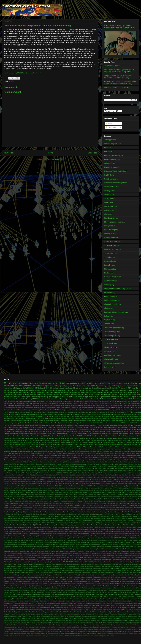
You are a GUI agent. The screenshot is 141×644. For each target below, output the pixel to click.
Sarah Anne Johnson (76, 599)
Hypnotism (109, 542)
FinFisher (116, 436)
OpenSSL (68, 579)
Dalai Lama (129, 514)
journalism (93, 392)
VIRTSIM (84, 618)
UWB (24, 618)
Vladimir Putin (44, 621)
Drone (16, 410)
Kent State (88, 555)
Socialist (71, 603)
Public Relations (97, 442)
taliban (113, 408)
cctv (123, 625)
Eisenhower (14, 525)
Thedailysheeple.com (112, 332)
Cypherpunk (61, 423)
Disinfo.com (109, 214)
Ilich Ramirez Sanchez (15, 545)
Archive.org (82, 492)
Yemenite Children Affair (126, 623)
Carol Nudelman (132, 506)
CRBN (74, 434)
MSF (95, 562)
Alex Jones (131, 421)
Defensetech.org (110, 210)
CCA (59, 503)
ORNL (60, 577)
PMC (34, 442)
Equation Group (100, 525)
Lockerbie (108, 560)
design (95, 627)
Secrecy (112, 410)
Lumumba (21, 440)
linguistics (6, 482)
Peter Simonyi (49, 586)
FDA (82, 436)
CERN (70, 434)
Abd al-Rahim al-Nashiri (115, 484)
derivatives (58, 479)
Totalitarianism (91, 614)
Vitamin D (38, 621)
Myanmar (115, 571)
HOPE (48, 438)
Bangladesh (38, 497)
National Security (113, 440)
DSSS (124, 514)
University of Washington (63, 618)
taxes (68, 431)
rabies (62, 634)
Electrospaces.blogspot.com (115, 222)
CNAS (93, 503)
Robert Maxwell (64, 594)
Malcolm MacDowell (22, 564)
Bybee (42, 503)
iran (71, 386)
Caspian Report (37, 508)
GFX (136, 532)
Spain (10, 605)
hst (42, 421)
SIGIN (91, 597)
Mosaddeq (59, 571)
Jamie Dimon (24, 549)
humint (15, 431)
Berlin (32, 453)
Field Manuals (123, 458)
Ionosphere (48, 462)
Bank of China (65, 497)
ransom (67, 634)
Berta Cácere (78, 499)
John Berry (27, 551)
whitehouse (111, 412)
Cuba (23, 399)
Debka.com (108, 202)
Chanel (92, 508)
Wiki (39, 390)
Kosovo (136, 438)
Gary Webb (26, 438)
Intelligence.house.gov (113, 249)
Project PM (45, 590)
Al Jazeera (35, 488)
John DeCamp (61, 551)
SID (88, 597)
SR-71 (112, 597)
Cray (34, 514)
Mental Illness (41, 440)
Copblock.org (109, 175)
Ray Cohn (22, 592)
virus (127, 482)
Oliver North (19, 442)
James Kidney (125, 547)
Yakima (117, 623)
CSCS (128, 503)
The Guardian (7, 612)
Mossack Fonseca (92, 571)
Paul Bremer (61, 442)
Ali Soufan (19, 490)
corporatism (129, 429)
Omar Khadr (52, 579)
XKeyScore (102, 447)
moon (79, 631)
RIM (105, 590)
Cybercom (77, 514)
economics (64, 388)
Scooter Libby (113, 599)
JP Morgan (63, 410)
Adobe (77, 486)
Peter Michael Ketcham (39, 586)
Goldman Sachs (54, 388)
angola (10, 479)
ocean (133, 631)
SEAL (26, 429)
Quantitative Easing (61, 471)
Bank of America (19, 453)
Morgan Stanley (51, 571)
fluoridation (51, 449)
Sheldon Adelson (108, 601)
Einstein (106, 423)
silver (128, 634)
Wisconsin (52, 623)
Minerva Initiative (94, 568)
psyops (59, 397)
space (139, 397)
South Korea (134, 603)
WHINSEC (69, 477)
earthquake (114, 627)
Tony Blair (71, 418)
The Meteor (32, 612)
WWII (49, 399)
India (20, 408)
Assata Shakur (8, 495)
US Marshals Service (131, 616)
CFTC (76, 503)
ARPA (84, 484)
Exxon (45, 527)
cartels (35, 412)
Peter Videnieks (72, 586)
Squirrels (51, 605)
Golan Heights (121, 536)
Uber (38, 477)
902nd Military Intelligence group (31, 484)
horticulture (121, 629)
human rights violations (106, 479)
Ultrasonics (33, 618)
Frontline (109, 532)
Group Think (69, 538)
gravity (93, 629)
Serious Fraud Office (82, 601)
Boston (37, 423)
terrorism (52, 383)
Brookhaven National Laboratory (118, 501)
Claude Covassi (97, 510)
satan (66, 482)
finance (44, 383)
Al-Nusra (53, 488)
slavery (89, 421)
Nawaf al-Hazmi (8, 575)
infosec (17, 631)
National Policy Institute (99, 573)
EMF (122, 405)
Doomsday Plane (18, 521)
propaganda (113, 383)
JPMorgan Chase (69, 462)
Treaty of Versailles (128, 614)
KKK (94, 464)
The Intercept (104, 475)
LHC (129, 425)
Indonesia (61, 545)
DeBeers (102, 516)
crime (121, 397)
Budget (133, 501)
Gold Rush (128, 536)
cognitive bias (21, 627)
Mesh (113, 566)
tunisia (117, 482)
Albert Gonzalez (104, 451)
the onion (103, 482)
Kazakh (47, 555)
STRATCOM (121, 597)
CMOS (89, 503)
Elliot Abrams (77, 458)
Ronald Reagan (122, 399)
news (44, 431)
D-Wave (91, 514)
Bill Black (101, 499)
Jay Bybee (87, 438)
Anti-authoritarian (8, 492)
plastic (39, 634)
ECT (52, 523)
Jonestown (48, 553)
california (109, 429)
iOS (132, 629)
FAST (59, 527)
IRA (130, 542)
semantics (111, 634)
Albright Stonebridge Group (84, 488)
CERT (72, 503)
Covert (63, 455)
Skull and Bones (103, 444)
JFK (79, 392)
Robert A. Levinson (16, 473)
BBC (140, 412)
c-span (115, 625)
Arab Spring (138, 451)
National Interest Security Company (82, 573)
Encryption (89, 458)
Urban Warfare (74, 618)
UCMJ (85, 616)
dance (44, 412)
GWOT (26, 534)
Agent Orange (122, 486)
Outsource (116, 581)
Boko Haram (40, 501)
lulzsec (70, 399)
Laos (115, 558)
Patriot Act (102, 427)
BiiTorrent (44, 453)
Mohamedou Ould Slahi (10, 468)
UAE (81, 616)
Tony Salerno (74, 614)
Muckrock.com (110, 273)
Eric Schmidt (127, 525)
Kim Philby (111, 464)
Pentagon (124, 390)
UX (35, 477)
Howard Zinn (72, 542)
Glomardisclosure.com (113, 241)
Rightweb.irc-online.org (113, 304)
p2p (136, 631)
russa (98, 634)
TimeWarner (22, 614)
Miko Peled (73, 568)
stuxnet (6, 399)
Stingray (73, 408)
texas (48, 451)
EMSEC (45, 436)
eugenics (62, 412)
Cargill (83, 506)
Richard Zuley (131, 592)
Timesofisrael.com (111, 339)
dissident (99, 627)
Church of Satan (106, 434)
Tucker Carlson (36, 616)
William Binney (106, 395)
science (28, 386)
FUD (88, 436)
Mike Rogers (134, 466)
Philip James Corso (112, 586)
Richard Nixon (8, 444)
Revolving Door (78, 592)
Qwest (96, 590)
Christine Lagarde (30, 455)
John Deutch (69, 551)
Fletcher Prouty (8, 416)
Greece (36, 438)
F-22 (49, 527)
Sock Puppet (77, 603)
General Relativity (105, 534)
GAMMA (126, 532)
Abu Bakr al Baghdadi (128, 484)
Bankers (71, 497)
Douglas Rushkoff (40, 521)
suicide (108, 408)
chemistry (20, 479)
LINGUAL (86, 558)
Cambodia (35, 506)
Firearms (127, 423)
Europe (11, 527)
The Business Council (106, 610)
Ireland (81, 438)
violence (123, 482)
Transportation (114, 614)
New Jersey (69, 575)
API (76, 484)
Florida (96, 399)
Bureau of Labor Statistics (11, 503)
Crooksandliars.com (112, 187)
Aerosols (108, 486)
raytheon (17, 451)
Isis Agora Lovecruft (55, 547)
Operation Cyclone (116, 579)
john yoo (9, 392)
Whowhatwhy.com (111, 359)
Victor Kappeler (16, 621)
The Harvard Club (24, 612)
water (108, 636)
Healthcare (60, 540)
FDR (69, 527)
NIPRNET (6, 573)
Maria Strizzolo (66, 564)
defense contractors (18, 449)
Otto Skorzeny (109, 581)
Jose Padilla (55, 553)
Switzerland (7, 447)
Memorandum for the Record (61, 566)
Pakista (29, 584)
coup (65, 399)
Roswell (29, 597)
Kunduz (57, 558)
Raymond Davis (13, 418)
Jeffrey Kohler (79, 549)
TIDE (108, 608)
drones (138, 383)
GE (133, 532)
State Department (64, 403)
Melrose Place (49, 566)
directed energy (129, 397)
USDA (9, 618)
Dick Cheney (53, 392)
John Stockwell (114, 438)
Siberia (120, 601)
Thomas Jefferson (132, 612)
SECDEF (60, 473)
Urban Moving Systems (54, 447)
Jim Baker (109, 549)
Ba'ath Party (9, 497)
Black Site (13, 501)
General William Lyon (128, 534)
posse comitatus (136, 449)
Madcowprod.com (111, 269)
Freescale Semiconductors (85, 532)
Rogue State (134, 594)
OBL (91, 468)
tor (63, 397)
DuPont (120, 521)
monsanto (63, 395)
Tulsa (42, 616)
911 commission (114, 390)
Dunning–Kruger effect (35, 523)
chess (130, 625)
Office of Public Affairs (104, 577)
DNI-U (111, 514)
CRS (125, 503)
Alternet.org (108, 151)
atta (91, 429)
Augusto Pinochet (22, 423)
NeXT (15, 575)
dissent (63, 479)
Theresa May (107, 612)
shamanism (123, 634)
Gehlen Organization (78, 534)
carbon (119, 625)
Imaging (23, 545)
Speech (42, 605)
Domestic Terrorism (120, 519)
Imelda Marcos (30, 545)
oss (58, 431)
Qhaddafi (79, 590)
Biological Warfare (46, 434)
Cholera (16, 510)
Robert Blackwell (31, 594)
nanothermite (89, 631)
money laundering (50, 397)
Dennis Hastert (8, 436)
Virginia (63, 477)
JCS (45, 416)
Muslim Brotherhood (23, 427)
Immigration (39, 416)
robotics (34, 392)
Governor (21, 538)
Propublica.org (110, 292)
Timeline (28, 614)
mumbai (83, 631)
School (93, 599)
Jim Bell (114, 549)
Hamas (21, 540)
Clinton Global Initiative (108, 510)
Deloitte (128, 455)
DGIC (102, 514)
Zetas (28, 625)
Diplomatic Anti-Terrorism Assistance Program (58, 519)
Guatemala (42, 438)
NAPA (120, 571)
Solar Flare (99, 603)
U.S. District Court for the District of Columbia (67, 616)
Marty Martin (119, 564)
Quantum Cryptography (88, 471)
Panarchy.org (109, 285)
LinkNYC (90, 560)
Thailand (98, 610)
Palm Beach (39, 584)
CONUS (104, 503)
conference (28, 627)
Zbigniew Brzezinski (125, 477)
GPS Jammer (13, 534)
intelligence (65, 386)
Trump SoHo (14, 477)
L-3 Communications (129, 464)
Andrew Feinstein (105, 490)
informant (127, 479)
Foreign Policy (78, 529)
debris (85, 627)
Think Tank (118, 475)
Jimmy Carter (133, 549)
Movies (76, 440)
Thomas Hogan (122, 612)
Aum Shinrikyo (61, 495)
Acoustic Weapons (9, 486)
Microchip (44, 568)
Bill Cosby (114, 499)
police (21, 386)
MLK (47, 466)
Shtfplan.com (109, 308)
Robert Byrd (39, 594)
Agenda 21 (114, 486)
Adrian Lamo (102, 486)
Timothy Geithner (35, 614)
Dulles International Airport (11, 523)
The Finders (87, 475)
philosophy (23, 634)
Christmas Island (46, 510)
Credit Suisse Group (79, 455)
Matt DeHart (11, 566)
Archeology (75, 492)
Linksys (95, 560)
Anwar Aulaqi (46, 492)
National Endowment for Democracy (96, 440)
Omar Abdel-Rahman (42, 579)
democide (90, 627)
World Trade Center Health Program (97, 623)
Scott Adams (134, 599)
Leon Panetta (71, 410)
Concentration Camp (73, 512)
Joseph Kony (66, 464)
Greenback (55, 538)
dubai (109, 627)
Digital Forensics (90, 397)
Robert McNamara (74, 594)
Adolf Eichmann (83, 486)
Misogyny (102, 568)
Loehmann (114, 560)
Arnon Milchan (113, 492)
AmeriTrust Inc (50, 490)
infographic (49, 421)
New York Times (13, 405)
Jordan (50, 464)
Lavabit (6, 466)
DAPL (67, 423)
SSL (48, 444)
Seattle (10, 601)
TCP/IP (100, 608)
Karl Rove (32, 555)
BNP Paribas (132, 495)
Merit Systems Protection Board (102, 566)
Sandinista (67, 599)
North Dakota (85, 468)
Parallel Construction (56, 584)
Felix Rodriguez (108, 458)
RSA (54, 408)
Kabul (11, 555)
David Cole (75, 516)
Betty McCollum (87, 499)
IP (30, 462)
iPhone (115, 479)
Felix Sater (116, 458)
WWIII (58, 621)
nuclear (15, 482)
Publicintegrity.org (111, 296)
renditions (72, 634)
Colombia (54, 423)
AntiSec (16, 492)
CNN (45, 423)
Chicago (70, 414)
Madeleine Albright (114, 562)
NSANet (24, 573)
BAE (47, 401)
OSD (67, 577)
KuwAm (116, 464)
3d (80, 431)
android (6, 479)
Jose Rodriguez (85, 416)
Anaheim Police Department (83, 490)
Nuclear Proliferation (22, 577)
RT (107, 590)
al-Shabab (54, 625)
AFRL (57, 484)
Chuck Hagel (67, 510)
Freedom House (64, 532)
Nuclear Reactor (47, 427)
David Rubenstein (90, 516)
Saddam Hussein (55, 444)
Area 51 (6, 453)
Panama (96, 427)
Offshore (22, 579)
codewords (14, 627)
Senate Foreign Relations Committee (55, 601)
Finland (23, 529)
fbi (57, 383)
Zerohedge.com (110, 367)
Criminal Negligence (51, 514)
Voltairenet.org (110, 351)
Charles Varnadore (110, 508)
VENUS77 (50, 477)
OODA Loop (106, 468)
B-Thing (118, 495)
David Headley (114, 455)
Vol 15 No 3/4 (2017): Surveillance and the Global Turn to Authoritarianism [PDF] (120, 83)
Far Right (101, 527)
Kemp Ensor (53, 555)
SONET (107, 597)
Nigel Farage (114, 575)
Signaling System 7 (9, 603)
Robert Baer (23, 594)
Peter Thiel (64, 586)
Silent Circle (21, 603)
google (86, 390)
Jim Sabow (126, 549)
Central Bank (66, 508)
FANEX (55, 527)
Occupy (58, 427)
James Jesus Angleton (77, 425)
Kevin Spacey (110, 555)
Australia (7, 395)
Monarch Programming (27, 571)
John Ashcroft (20, 551)
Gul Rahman (137, 460)
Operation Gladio (46, 403)
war (90, 388)
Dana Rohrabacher (13, 516)
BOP (137, 495)
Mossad (43, 399)
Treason (120, 614)
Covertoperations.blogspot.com (116, 183)
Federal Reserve (74, 388)
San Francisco (39, 429)
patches (29, 482)
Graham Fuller (129, 460)
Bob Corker (25, 501)
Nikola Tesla (135, 575)
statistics (36, 451)
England (76, 525)
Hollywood (65, 401)
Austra (71, 495)
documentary (8, 388)
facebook (35, 421)
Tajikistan (133, 608)
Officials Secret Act (13, 579)
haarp (97, 403)
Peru (31, 586)
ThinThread (115, 612)
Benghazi (41, 499)
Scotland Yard (126, 599)
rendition (100, 392)
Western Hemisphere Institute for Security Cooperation (119, 621)
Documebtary (97, 519)
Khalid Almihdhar (126, 555)
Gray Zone (49, 538)
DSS (94, 455)
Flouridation (67, 529)
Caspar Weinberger (27, 508)
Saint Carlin (20, 599)
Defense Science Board (14, 519)
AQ (17, 386)
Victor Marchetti (25, 621)
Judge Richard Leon (111, 553)
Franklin (134, 529)
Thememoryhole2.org (112, 336)
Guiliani (43, 410)
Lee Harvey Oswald (44, 560)
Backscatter (16, 497)
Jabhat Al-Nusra (84, 547)
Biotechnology (134, 499)
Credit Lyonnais (40, 514)
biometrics (54, 399)
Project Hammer (14, 590)
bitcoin (131, 447)
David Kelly (82, 516)
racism (83, 412)
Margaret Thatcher (66, 466)
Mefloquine (34, 566)
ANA (67, 451)
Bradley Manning (62, 434)
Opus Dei (47, 581)
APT (70, 451)
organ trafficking (22, 482)
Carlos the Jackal (98, 506)
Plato (39, 588)
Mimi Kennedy (85, 568)
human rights (95, 479)
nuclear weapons (93, 449)
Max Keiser (18, 566)
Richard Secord (122, 592)
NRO (20, 573)
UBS (76, 429)
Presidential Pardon (81, 588)
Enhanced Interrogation (26, 410)
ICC (22, 462)
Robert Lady (33, 473)
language (33, 631)
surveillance (83, 383)
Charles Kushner (99, 508)
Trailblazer (107, 614)
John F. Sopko (77, 551)
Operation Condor (105, 579)
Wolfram (58, 623)
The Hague (15, 612)
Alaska (74, 488)
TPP (111, 608)
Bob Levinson (32, 501)
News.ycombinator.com (113, 277)
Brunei (129, 501)
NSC (44, 468)
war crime (85, 395)
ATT (128, 412)
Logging (120, 560)
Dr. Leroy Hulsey (97, 521)
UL (26, 477)
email (40, 449)
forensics (78, 479)
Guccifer (75, 538)
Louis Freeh (39, 466)
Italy (23, 408)
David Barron (68, 516)
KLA (8, 555)
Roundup (34, 597)
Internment (37, 547)
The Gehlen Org (95, 475)
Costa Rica (21, 514)
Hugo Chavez (74, 438)
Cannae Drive (60, 506)
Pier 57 (6, 588)
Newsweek (93, 575)
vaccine (76, 431)
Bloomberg (31, 423)
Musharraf (34, 468)
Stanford (63, 605)
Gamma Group (40, 460)
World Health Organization (80, 623)
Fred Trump (26, 532)
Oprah (132, 468)
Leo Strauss (24, 466)
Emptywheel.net (110, 226)
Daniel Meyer (39, 516)
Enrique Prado (83, 525)
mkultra (16, 392)
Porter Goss (117, 427)
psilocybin (54, 634)
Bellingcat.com (110, 163)
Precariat (72, 588)
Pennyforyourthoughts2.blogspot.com (118, 289)
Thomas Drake (83, 403)
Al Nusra (41, 488)
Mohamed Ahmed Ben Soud (126, 568)
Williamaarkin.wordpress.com (115, 363)
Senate (58, 408)
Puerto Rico (64, 590)
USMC (17, 412)
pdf (29, 392)
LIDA (78, 558)
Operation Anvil (84, 579)
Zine (37, 625)
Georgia (36, 536)
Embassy (83, 458)
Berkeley (57, 499)
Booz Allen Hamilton (60, 414)
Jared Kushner (54, 549)
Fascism (59, 401)
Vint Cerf (32, 621)
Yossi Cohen (7, 625)
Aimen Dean (12, 488)
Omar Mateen (28, 442)
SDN (67, 597)
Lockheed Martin (135, 395)
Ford (72, 529)
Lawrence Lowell (24, 560)
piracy (107, 401)
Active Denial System (20, 486)
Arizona (99, 492)
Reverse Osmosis (68, 592)
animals (14, 479)
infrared (132, 479)
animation (23, 412)
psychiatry (62, 431)
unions (92, 636)
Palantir (33, 584)
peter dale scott (100, 408)
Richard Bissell (87, 592)
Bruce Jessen (96, 453)
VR (60, 477)
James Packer (8, 549)
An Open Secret (70, 490)
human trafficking (113, 386)
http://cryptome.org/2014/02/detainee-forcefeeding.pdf (22, 73)
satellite (94, 412)
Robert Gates (47, 594)
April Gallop (131, 451)
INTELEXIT (26, 462)
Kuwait (121, 464)
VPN (91, 618)
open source (104, 449)
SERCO (98, 410)
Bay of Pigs (27, 453)
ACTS (53, 484)
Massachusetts (127, 564)
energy (45, 449)
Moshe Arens (71, 571)
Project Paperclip (50, 471)
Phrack (129, 586)
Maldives (31, 564)
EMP (58, 523)
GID (131, 423)
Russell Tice (34, 444)
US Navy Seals (41, 447)
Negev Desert (20, 575)
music (91, 390)
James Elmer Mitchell (63, 425)
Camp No (53, 506)
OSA (64, 577)
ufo (102, 421)
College (20, 512)
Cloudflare (47, 455)
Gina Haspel (64, 536)
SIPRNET (66, 473)
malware (76, 399)
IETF (116, 542)
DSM (120, 514)
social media (88, 405)
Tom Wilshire (60, 614)
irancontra (115, 395)
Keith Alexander (128, 438)
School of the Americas (102, 599)
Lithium (99, 560)
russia (130, 390)
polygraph (54, 482)
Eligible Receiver (28, 525)
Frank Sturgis (32, 460)
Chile (89, 434)
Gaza (31, 438)
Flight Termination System (56, 529)
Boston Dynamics (60, 501)
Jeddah (66, 549)
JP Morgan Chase (52, 416)
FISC (98, 458)
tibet (66, 636)
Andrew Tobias (114, 490)
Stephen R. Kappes (110, 605)
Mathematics (135, 564)
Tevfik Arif (55, 475)
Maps (40, 564)
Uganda (42, 477)
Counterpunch (29, 514)
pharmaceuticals (120, 449)
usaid (52, 451)
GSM (22, 534)
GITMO (12, 82)
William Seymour (36, 623)
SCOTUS (41, 418)
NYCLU (33, 573)
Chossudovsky (96, 434)
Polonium (42, 471)
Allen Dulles (134, 412)
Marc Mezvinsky (47, 564)
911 (6, 383)
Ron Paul (10, 597)
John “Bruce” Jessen (73, 416)
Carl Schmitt (89, 506)
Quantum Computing (88, 590)
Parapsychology (11, 471)
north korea (50, 431)
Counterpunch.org (111, 179)
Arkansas (11, 453)
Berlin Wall (38, 453)
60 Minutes (118, 412)
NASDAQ (124, 571)
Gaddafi (31, 534)
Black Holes (63, 453)
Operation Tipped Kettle (10, 581)
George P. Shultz (20, 536)
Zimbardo (32, 625)
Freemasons (132, 436)
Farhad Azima (108, 527)
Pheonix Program (21, 471)
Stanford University (71, 605)
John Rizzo (62, 416)
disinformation (56, 405)
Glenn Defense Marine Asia (75, 536)
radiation (81, 421)
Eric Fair (120, 525)
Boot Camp (52, 501)
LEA (16, 440)
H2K (112, 538)
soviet (19, 636)
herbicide (89, 479)
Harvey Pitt (32, 540)
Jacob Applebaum (40, 425)
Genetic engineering (83, 460)
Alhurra (6, 490)
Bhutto (31, 434)
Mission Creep (109, 568)
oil (94, 408)
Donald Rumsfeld (23, 395)
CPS (108, 503)
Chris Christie (23, 510)
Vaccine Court (97, 618)
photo (28, 634)
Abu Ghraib (124, 421)
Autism (76, 495)
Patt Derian (104, 584)
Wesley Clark (100, 621)
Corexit (130, 512)
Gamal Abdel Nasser (39, 534)
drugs (134, 388)
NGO (38, 468)
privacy (104, 383)
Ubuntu (28, 618)
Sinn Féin (35, 603)
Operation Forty (126, 579)
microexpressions (64, 631)
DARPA (51, 390)
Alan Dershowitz (95, 451)
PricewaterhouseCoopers (94, 588)
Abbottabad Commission (101, 484)
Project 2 (134, 588)
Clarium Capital (88, 510)
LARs (72, 558)
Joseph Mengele (74, 464)
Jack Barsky (93, 547)
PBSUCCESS (127, 581)
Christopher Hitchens (57, 510)
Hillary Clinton (79, 390)
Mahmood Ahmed (124, 562)
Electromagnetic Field (67, 458)
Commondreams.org (112, 167)
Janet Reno (46, 549)
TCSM (104, 608)
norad (76, 421)
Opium (6, 418)
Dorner (25, 521)
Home (51, 153)
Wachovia (63, 621)
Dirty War (74, 519)
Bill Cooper (50, 453)
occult (129, 631)
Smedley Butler (128, 473)
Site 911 (40, 603)
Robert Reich (92, 594)
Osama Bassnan (68, 581)
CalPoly (25, 506)
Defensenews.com (111, 206)
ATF (110, 421)
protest (79, 395)
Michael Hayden (115, 416)
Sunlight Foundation (45, 608)
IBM (16, 408)
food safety (67, 629)
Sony (112, 603)
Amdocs (44, 490)
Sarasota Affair (87, 599)
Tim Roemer (12, 614)
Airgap (30, 488)
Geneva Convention (9, 536)
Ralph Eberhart (8, 592)
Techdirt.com (109, 324)
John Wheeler (35, 464)
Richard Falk (95, 592)
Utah (63, 447)
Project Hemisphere (24, 590)
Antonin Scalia (30, 492)
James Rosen (16, 549)
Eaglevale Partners (79, 523)
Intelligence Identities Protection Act (111, 545)
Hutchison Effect (102, 542)
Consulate (97, 512)
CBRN (93, 386)
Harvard (67, 438)
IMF (55, 410)
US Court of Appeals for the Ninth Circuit (114, 616)
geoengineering (64, 392)
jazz (136, 479)
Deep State (52, 401)
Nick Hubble (100, 575)
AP (73, 484)
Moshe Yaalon (79, 571)
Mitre (14, 427)
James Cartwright (116, 547)
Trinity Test (24, 616)
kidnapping (21, 431)
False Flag (37, 410)
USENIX (14, 618)
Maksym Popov (12, 564)
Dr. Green (89, 521)
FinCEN (133, 527)
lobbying (31, 431)
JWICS (78, 547)
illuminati (64, 449)
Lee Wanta (52, 560)
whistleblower (18, 388)
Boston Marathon (43, 392)
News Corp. (86, 575)
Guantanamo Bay (9, 408)
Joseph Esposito (72, 553)
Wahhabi (80, 447)
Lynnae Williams (58, 562)
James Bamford (107, 547)
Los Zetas (13, 562)
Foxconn (122, 529)
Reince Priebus (117, 471)
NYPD (10, 397)
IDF (31, 416)
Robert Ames (15, 594)
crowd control (61, 627)
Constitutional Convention (87, 512)
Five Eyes (138, 458)
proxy (59, 482)
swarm (44, 636)
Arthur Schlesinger (123, 492)
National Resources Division (125, 573)
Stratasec (64, 418)
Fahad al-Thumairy (88, 527)
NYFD (38, 573)
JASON (32, 425)
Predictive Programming (129, 427)
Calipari (30, 506)
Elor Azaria (43, 525)
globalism (83, 479)
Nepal (26, 575)
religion (82, 405)
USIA (29, 477)
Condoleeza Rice (78, 414)
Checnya (127, 508)
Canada (18, 399)
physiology (34, 634)
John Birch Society (36, 551)
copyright (84, 401)
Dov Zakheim (84, 423)
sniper (136, 634)
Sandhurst (61, 599)
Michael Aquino (50, 440)
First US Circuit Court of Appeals (34, 529)
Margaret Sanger (56, 564)
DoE (92, 519)
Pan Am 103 (46, 584)
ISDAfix (137, 542)
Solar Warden (106, 603)
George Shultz (29, 536)
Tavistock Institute (43, 610)
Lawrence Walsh (33, 560)
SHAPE (85, 597)
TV (120, 608)
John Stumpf (27, 464)
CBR (55, 503)
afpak (47, 386)
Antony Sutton (38, 492)
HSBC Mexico (125, 538)
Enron (89, 525)
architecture (117, 447)
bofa (111, 625)
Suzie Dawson (64, 608)
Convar (119, 512)
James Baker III (51, 425)
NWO (47, 468)
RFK (81, 410)
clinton (139, 390)
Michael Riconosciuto (124, 466)
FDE (66, 527)
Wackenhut (73, 447)
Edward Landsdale (49, 458)
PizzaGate (109, 427)
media (103, 401)
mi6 (66, 412)
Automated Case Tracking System (87, 495)
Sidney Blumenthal (55, 418)
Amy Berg (124, 451)
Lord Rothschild (126, 560)
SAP (61, 597)
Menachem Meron (74, 566)
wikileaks (63, 390)
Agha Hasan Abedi (131, 486)
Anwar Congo (54, 492)
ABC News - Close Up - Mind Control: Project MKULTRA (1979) (120, 27)
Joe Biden (114, 425)
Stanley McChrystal (82, 605)
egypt (93, 403)
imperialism (7, 631)
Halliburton (16, 540)
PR (25, 584)
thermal (109, 482)
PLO (23, 584)
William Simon (45, 623)
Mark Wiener (88, 564)
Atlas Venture (16, 495)
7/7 (44, 401)
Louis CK (19, 562)
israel (132, 383)
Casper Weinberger (116, 453)
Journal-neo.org (110, 257)
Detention (81, 397)
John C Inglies (53, 551)
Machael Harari (104, 562)
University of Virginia (50, 618)
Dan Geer (136, 514)
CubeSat (71, 514)
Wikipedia (86, 447)
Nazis (134, 390)
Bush (13, 399)
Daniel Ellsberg (23, 516)
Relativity (36, 592)
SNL (95, 597)
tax (54, 636)
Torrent (85, 614)
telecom (98, 482)
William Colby (94, 447)
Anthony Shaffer (105, 431)
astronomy (72, 625)
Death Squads (117, 516)
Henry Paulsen (93, 540)
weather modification (35, 401)
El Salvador (57, 458)
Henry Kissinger (94, 395)
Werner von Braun (91, 621)
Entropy (93, 525)
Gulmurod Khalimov (96, 538)
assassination (72, 383)
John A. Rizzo (105, 438)
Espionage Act (61, 436)
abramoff (133, 477)
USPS (32, 477)
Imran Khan (43, 545)
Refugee (27, 592)
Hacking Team (59, 438)
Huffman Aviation (80, 542)
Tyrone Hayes (21, 477)
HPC (120, 538)
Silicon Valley (28, 603)
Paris (82, 584)
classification (7, 627)
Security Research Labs (27, 601)
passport (11, 634)
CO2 (100, 503)
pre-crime (48, 634)
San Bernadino (53, 599)
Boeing (54, 434)
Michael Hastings (35, 403)
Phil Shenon (79, 586)
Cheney (13, 455)
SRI (70, 473)
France (26, 460)
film (40, 421)
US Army (79, 408)
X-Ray (117, 477)
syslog (47, 636)
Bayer (124, 497)
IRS (58, 410)
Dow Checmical (59, 521)
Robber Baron (7, 594)
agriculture (86, 408)
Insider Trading (40, 462)
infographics (120, 479)
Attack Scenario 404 (51, 495)
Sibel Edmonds (65, 408)
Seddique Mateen (39, 601)
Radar (110, 590)
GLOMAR (6, 534)
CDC (62, 503)
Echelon (87, 523)
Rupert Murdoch (55, 597)
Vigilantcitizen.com (111, 347)
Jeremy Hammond (89, 549)
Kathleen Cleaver (40, 555)
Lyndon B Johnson (39, 562)
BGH (123, 495)
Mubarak (100, 571)
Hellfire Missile (84, 540)
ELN (54, 523)
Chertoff (18, 455)
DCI (86, 455)
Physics (107, 392)
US (101, 616)
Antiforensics (22, 492)
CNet (97, 503)
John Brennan (108, 399)
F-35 (79, 436)
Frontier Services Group (100, 532)
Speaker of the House (18, 605)
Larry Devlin (121, 558)
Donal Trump (17, 436)
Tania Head (12, 610)
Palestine (55, 403)
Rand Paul (16, 592)
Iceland (33, 462)
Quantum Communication (74, 471)
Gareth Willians (61, 534)
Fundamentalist (117, 532)
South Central (126, 603)
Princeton (121, 588)
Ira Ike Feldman (45, 547)
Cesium (88, 508)
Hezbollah (112, 540)
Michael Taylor (28, 568)
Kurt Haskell (63, 558)
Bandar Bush (73, 397)
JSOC (76, 462)
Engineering (70, 525)
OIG (93, 468)
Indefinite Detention (52, 545)
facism (42, 629)
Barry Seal (126, 408)
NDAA (5, 405)
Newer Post (9, 153)
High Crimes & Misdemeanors (123, 540)
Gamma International (51, 534)
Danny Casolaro (9, 410)
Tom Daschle (52, 614)
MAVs (64, 562)
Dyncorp (40, 436)
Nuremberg (31, 577)
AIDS (61, 484)
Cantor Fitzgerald (69, 506)
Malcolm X (57, 466)
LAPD (13, 440)
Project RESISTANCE (54, 590)
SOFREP (102, 597)
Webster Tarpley (93, 418)
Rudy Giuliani (47, 473)
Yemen (71, 401)
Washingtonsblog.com (112, 355)
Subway (22, 608)
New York (49, 408)
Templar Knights (57, 610)
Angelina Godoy (131, 490)
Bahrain (22, 497)
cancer (115, 429)
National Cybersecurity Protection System (60, 573)
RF (95, 471)
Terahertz (72, 610)
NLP (80, 440)
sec (85, 421)
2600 (13, 484)
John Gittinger (85, 551)
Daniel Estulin (31, 516)
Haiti (11, 540)
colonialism (36, 479)
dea (5, 392)
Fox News (17, 416)
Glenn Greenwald (104, 460)
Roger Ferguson (126, 594)
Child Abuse (39, 388)
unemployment (86, 636)
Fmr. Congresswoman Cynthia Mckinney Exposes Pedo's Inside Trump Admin (119, 71)
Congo (59, 455)
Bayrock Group (133, 431)
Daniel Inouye (100, 455)
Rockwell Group (117, 594)
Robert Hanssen (55, 594)
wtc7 (106, 390)
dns (31, 421)
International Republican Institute (24, 547)
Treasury (78, 418)
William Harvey (27, 623)
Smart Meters (112, 444)
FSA (81, 527)
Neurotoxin (62, 575)
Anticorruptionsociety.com (114, 155)
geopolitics (24, 401)
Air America (19, 488)
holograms (109, 629)
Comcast (47, 512)
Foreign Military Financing (16, 460)
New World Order (77, 575)
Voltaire (51, 621)
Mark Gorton (73, 564)
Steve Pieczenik (120, 605)
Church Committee (111, 405)
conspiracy (7, 421)
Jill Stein (104, 549)
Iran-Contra (33, 390)
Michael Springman (18, 568)
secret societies (73, 482)
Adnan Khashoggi (69, 486)
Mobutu (116, 568)
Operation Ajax (75, 579)
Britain (42, 423)
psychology (85, 388)
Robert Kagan (26, 473)
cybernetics (51, 479)
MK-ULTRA (36, 399)
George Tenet (25, 416)
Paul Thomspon (126, 584)
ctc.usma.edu (109, 199)
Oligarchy (27, 579)
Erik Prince (134, 525)
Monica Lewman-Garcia (40, 571)
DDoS (98, 514)
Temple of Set (66, 610)
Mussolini (105, 571)
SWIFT (133, 597)
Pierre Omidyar (12, 588)
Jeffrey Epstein (21, 403)
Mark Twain (80, 564)
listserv (38, 631)
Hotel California (51, 542)
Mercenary (90, 566)
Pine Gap (20, 588)
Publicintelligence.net (112, 300)
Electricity (20, 525)
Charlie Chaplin (119, 508)
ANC (71, 484)
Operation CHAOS (94, 579)
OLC (54, 427)
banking (57, 390)
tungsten (76, 636)
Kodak (46, 558)
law (11, 383)
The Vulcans (111, 475)
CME (85, 503)
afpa (50, 625)
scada (26, 451)
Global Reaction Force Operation (100, 536)
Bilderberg (31, 414)
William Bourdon (17, 623)
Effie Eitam (7, 525)
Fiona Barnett (132, 458)
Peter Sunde (57, 586)
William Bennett (8, 623)
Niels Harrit (106, 575)
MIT (31, 440)
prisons (77, 405)
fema (62, 405)
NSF (83, 440)
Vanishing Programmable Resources (111, 618)
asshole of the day (123, 418)
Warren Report (97, 477)
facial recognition (70, 479)
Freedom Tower (73, 532)
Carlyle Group (100, 405)
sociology (88, 482)
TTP (118, 608)
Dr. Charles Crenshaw (70, 521)
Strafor (35, 475)
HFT (115, 538)
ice (45, 421)
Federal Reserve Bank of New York (101, 436)
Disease (88, 519)
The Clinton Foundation (76, 475)
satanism (88, 412)
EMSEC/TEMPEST (95, 423)
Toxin (97, 614)
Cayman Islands (126, 453)
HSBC (52, 438)
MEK (68, 562)
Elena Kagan (129, 414)
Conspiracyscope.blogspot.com (116, 171)
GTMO (133, 401)
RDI (99, 590)
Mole (11, 571)
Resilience (60, 592)
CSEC (132, 503)
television (58, 636)
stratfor (98, 421)
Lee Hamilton (99, 416)
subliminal (42, 451)
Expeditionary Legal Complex (28, 527)
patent (34, 482)
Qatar (75, 590)
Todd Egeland (44, 614)
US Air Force (85, 392)
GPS (134, 423)
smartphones (81, 482)
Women (63, 623)
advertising (77, 401)
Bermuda (63, 499)
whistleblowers (84, 399)
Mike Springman (64, 568)
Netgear (30, 575)
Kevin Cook (95, 555)
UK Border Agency (92, 616)
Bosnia (90, 453)
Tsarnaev (33, 447)
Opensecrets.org (110, 281)
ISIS (34, 416)
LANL (68, 558)
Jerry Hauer (98, 549)
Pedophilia (17, 397)
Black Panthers (40, 414)
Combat (42, 512)
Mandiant (36, 564)
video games (102, 636)
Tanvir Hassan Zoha (21, 610)
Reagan (85, 410)
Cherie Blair (133, 508)
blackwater (30, 412)
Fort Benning (109, 529)
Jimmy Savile (107, 425)
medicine (56, 395)
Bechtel (6, 499)
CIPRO (82, 503)
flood (62, 629)
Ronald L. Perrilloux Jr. (20, 597)
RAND (11, 429)
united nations (124, 395)
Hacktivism (7, 540)
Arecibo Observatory (91, 492)
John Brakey (45, 551)
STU (126, 597)
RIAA (102, 590)
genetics (98, 401)
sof (111, 401)
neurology (71, 421)
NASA (6, 397)
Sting (135, 605)
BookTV (46, 501)
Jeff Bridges (72, 549)
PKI (20, 584)
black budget (100, 429)
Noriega (12, 442)
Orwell (61, 581)
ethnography (33, 629)
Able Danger (116, 421)
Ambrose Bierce (37, 490)
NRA (17, 573)
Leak (19, 466)
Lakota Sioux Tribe (108, 558)
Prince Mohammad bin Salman (110, 588)
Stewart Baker (129, 605)
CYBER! (6, 506)
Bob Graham (49, 414)
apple (28, 397)
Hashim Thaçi (49, 540)
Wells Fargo (103, 418)
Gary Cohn (69, 534)
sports (94, 421)
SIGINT (62, 383)
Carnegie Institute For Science (119, 506)
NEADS (136, 571)
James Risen (89, 425)
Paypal (133, 584)
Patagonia (97, 584)
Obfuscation (77, 577)
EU (102, 423)
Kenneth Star (81, 555)
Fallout (96, 527)
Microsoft (50, 568)
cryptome (17, 401)
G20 (122, 532)
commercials (121, 429)
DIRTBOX (106, 514)
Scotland (119, 599)
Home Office (43, 542)
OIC (47, 577)
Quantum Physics (108, 442)
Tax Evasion (74, 403)
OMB (96, 468)
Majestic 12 (133, 562)
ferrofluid (47, 629)
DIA (89, 414)
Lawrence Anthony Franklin (11, 560)
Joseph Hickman (57, 464)
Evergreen (17, 527)
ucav (72, 431)
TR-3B (114, 608)
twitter (80, 636)
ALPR (64, 484)
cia (15, 383)
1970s (55, 451)
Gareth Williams (17, 438)
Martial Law (85, 466)
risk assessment (92, 634)
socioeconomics (102, 412)
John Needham (122, 551)
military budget (83, 449)
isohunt (24, 631)
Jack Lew (99, 547)
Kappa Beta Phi (24, 555)
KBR (5, 555)
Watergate (104, 477)
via (120, 482)
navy (95, 631)
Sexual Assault (74, 444)
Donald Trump (24, 390)
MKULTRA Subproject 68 (80, 562)
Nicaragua (134, 440)
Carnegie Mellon (82, 434)
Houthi (66, 542)
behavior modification (112, 397)
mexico (106, 403)
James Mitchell (91, 462)
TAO (93, 608)
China (116, 388)
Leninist (66, 560)
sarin (102, 634)
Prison (29, 405)
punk (59, 634)
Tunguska (47, 616)
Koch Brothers (40, 558)
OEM (40, 577)
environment (91, 401)
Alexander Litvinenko (110, 488)
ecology (120, 627)
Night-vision (121, 575)
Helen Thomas (75, 540)
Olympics (33, 579)
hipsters (98, 629)
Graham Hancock (40, 538)
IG (119, 542)
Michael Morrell (113, 466)
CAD (49, 503)
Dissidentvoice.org (111, 218)
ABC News (60, 451)
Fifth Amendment (126, 527)
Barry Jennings (105, 497)
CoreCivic (125, 512)
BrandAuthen (95, 501)
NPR (14, 573)
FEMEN (73, 527)
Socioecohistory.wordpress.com (116, 312)
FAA (52, 527)
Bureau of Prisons (24, 503)
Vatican (67, 447)
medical (101, 403)
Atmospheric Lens (25, 495)
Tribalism (6, 616)
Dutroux (44, 523)
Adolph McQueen (93, 486)
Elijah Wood (36, 525)
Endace (49, 525)
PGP (5, 471)
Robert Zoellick (108, 594)
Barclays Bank (96, 497)
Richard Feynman (104, 592)
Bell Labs (16, 499)
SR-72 (115, 597)
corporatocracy (43, 479)
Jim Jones (120, 549)
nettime (109, 631)
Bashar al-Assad (9, 414)
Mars (80, 466)
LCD (75, 558)
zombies (112, 636)
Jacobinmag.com (111, 253)
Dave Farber (61, 516)
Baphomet (77, 497)
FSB (85, 436)
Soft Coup (93, 603)
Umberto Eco (40, 618)
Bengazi (36, 499)
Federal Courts (117, 527)
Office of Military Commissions (89, 577)
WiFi (85, 429)
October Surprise (114, 468)
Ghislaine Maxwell (94, 460)
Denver (26, 519)
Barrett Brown (124, 431)
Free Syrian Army (54, 532)
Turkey (34, 405)
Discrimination (81, 519)
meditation (56, 631)
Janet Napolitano (38, 549)
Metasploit (126, 566)
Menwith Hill (83, 566)
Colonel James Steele (29, 512)
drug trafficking (55, 386)
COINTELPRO (126, 403)
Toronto (80, 614)
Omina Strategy (60, 579)
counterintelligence (52, 627)
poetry (128, 449)
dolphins (105, 627)
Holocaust (28, 542)
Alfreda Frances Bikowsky (123, 488)
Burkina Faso (33, 503)
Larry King (127, 558)
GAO (131, 532)
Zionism (41, 625)
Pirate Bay (26, 588)
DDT (95, 514)
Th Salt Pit (92, 610)
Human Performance (91, 542)
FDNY (94, 458)
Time (17, 614)
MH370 (27, 440)
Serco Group (65, 444)
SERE (46, 418)
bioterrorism (125, 447)
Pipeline (28, 471)
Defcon (123, 455)
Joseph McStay (92, 553)
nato (69, 395)
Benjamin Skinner (49, 499)
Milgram (78, 568)
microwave (64, 421)
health (91, 408)
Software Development (124, 444)
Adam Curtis (47, 486)
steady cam (28, 636)
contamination (36, 627)
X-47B (113, 623)
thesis (63, 636)
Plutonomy (44, 588)
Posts (109, 124)
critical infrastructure (23, 421)
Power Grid (66, 588)
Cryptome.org (109, 195)
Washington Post (81, 621)
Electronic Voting (119, 414)
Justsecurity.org (110, 261)
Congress (14, 395)
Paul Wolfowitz (71, 442)
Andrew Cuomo (95, 490)
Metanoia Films (119, 566)
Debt (120, 455)
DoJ (98, 397)
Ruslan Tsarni (26, 444)
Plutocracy (79, 442)
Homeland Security (9, 462)
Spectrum (37, 605)
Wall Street (137, 399)
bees (94, 429)
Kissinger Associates (30, 558)
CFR (120, 403)
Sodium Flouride (86, 603)
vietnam (114, 401)
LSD (115, 399)
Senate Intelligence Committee (124, 410)
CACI (102, 453)
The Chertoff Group (64, 475)
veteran (97, 636)
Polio (61, 588)
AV (93, 484)
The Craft (126, 610)
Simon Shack (119, 473)
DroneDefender (106, 521)
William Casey (111, 477)
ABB (50, 484)
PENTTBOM (135, 581)
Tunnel (52, 616)
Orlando (136, 468)
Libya (128, 386)
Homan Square (35, 542)
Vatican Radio (126, 618)
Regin (32, 592)
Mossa (85, 571)
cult (73, 627)
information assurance (27, 383)
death (81, 627)
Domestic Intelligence (108, 519)
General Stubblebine (116, 534)
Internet (27, 425)
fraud (12, 386)
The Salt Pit (64, 612)
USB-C (5, 618)
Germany (29, 399)
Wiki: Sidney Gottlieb (112, 66)
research (78, 634)
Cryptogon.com (110, 191)
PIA (14, 584)
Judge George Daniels (85, 464)
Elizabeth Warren (114, 423)
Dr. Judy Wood (12, 458)
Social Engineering (58, 429)
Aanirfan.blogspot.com (113, 144)
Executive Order (71, 436)
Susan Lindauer (55, 608)
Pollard (37, 471)
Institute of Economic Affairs (77, 545)
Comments (111, 127)
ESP (73, 523)
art (80, 386)
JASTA (73, 547)
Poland (33, 471)
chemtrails (113, 392)
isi (136, 397)
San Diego (88, 473)
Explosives (40, 527)
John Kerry (127, 462)
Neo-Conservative (125, 440)
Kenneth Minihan (72, 555)
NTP (28, 573)
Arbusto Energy (67, 492)
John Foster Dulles (118, 462)
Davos (97, 516)
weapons (106, 421)
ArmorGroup (105, 492)
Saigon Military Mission (10, 599)
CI (78, 503)
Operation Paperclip (82, 427)
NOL (11, 573)
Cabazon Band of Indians (16, 506)
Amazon (29, 490)
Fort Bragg (116, 529)
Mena (77, 410)
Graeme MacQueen (30, 538)
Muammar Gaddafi (40, 408)
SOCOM (31, 429)
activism (46, 625)
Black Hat (56, 453)
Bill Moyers (126, 499)
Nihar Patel (128, 575)
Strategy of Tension (43, 475)
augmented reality (81, 625)
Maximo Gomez (26, 566)
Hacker (139, 538)
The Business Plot (118, 610)
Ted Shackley (25, 447)
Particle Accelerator (89, 584)
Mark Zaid (94, 564)
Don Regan (129, 519)
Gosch (16, 538)
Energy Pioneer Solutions (59, 525)
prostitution (7, 451)
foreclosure (74, 629)
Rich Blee (126, 442)
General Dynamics (95, 534)
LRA (136, 464)
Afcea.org (108, 148)
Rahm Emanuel (117, 590)
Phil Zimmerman (88, 586)
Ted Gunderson (69, 429)
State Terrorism (20, 475)
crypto (135, 429)
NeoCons (133, 416)
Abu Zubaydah (122, 401)
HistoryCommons (13, 542)
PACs (121, 581)
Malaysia (106, 416)
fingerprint (53, 629)
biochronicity (106, 625)
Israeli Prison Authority (58, 462)
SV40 (129, 597)
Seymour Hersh (111, 473)
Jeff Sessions (109, 462)
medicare (50, 631)
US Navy (12, 412)
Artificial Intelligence (10, 423)
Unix (46, 477)
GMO (101, 399)
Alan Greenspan (61, 488)
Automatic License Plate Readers (106, 495)
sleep (132, 634)
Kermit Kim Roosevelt (101, 464)
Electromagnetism (108, 414)
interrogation (39, 397)
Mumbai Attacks (26, 468)
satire (22, 451)
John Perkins (7, 553)
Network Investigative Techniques (42, 575)
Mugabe (19, 468)
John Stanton (15, 553)
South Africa (12, 475)
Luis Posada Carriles (28, 562)
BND (112, 431)
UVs (21, 618)
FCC (63, 527)
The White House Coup (96, 612)
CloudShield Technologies (126, 510)
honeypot (115, 629)
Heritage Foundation (103, 540)
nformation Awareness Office (119, 631)
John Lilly (115, 551)
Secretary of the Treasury (99, 473)
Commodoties (54, 512)
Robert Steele (100, 594)
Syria (98, 386)
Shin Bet (116, 601)
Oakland (71, 577)
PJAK (17, 584)
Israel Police (68, 547)
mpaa (11, 482)
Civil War (81, 510)
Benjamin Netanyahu (21, 414)
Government (121, 460)
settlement (117, 634)
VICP (80, 618)
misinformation (73, 631)
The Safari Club (55, 612)
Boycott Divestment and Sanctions (75, 501)
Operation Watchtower (24, 581)
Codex (136, 510)
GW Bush (70, 390)
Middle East (70, 440)
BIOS (127, 495)
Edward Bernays (39, 458)
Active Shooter (31, 486)
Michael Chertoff (104, 466)
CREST (112, 503)
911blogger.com (110, 140)
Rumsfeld (54, 473)
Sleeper (66, 603)
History (5, 542)
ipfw (21, 631)
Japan (102, 397)
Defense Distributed (127, 516)
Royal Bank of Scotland (43, 597)
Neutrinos (70, 468)
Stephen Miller (29, 475)
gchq (32, 397)
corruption (101, 390)
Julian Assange (123, 425)
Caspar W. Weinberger (15, 508)
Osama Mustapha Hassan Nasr (82, 581)
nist (79, 412)
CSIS (136, 503)
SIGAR (41, 444)
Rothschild (40, 473)
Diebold (6, 458)
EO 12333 (62, 523)
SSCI (107, 410)
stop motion (34, 636)
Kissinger (21, 558)
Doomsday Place (8, 521)
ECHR (48, 523)
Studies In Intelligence (13, 608)
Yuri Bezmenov (16, 625)
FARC (122, 423)
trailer (113, 482)
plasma (49, 482)
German (58, 536)
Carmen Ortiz (106, 506)
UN (99, 616)
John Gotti (92, 551)
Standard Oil (57, 605)
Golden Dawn (114, 460)
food (5, 431)
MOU (89, 562)
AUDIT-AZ (89, 484)
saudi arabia (124, 383)
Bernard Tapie (70, 499)
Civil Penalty (74, 510)
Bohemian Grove (71, 453)
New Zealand (37, 427)
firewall (58, 629)
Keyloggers (118, 555)
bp (105, 429)
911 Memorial (44, 484)
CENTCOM (67, 503)
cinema (10, 401)
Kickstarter (15, 558)
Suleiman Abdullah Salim (32, 608)
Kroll (53, 558)
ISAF (133, 542)
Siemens (125, 601)
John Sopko (20, 464)
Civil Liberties (40, 455)
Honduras (17, 462)
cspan (40, 412)
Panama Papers (52, 442)
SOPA (103, 410)
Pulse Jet (70, 590)
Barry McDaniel (114, 497)
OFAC (44, 577)
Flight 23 (46, 529)
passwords (17, 634)
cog (89, 403)
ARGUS (79, 484)
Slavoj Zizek (60, 603)
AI (64, 451)
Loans (103, 560)
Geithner (87, 534)
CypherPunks (84, 514)
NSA (39, 383)
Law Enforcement (13, 466)
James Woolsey (100, 462)
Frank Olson (128, 529)
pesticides (111, 449)
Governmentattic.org (112, 245)
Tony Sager (67, 614)
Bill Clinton (124, 392)
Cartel (108, 453)
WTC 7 (131, 399)
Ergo (106, 525)
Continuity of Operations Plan (109, 512)
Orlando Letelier (54, 581)
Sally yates (35, 599)
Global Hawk (87, 536)
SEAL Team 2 (73, 597)
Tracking (101, 614)
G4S (10, 438)
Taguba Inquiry (126, 608)
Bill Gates (120, 499)
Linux (30, 466)
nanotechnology (73, 412)
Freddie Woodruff (34, 532)
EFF (31, 395)
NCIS (129, 571)
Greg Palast (62, 538)
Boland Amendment (82, 453)
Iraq (121, 386)
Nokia (8, 577)
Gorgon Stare (10, 538)
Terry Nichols (79, 610)
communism (137, 447)
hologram (103, 629)
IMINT (127, 542)
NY (30, 573)
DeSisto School (109, 516)
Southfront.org (110, 320)
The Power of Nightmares (43, 612)
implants (13, 631)
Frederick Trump (44, 532)
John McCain (134, 462)
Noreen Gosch (77, 468)
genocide (58, 449)
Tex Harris (86, 610)
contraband (43, 627)
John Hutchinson (100, 551)
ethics (28, 629)
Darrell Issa (54, 516)
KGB (28, 403)
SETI (81, 597)
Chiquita (23, 455)
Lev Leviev (84, 560)
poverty (43, 634)
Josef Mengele (63, 553)
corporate (14, 421)
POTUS (39, 442)
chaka (126, 625)
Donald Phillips (137, 519)
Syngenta (71, 608)
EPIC (70, 523)
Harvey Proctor (40, 540)
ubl (124, 386)
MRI (92, 562)
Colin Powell (53, 455)
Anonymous (123, 388)
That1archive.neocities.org (114, 328)
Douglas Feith (31, 521)
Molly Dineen (16, 571)
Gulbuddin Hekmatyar (84, 538)
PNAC (91, 427)
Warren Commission (87, 477)
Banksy (116, 431)
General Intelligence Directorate (67, 460)
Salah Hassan (28, 599)
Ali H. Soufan (12, 490)
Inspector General (19, 425)
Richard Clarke (24, 418)
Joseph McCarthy (82, 553)
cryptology (68, 627)
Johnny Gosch (43, 464)
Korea (50, 558)
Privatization (128, 588)
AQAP (89, 431)
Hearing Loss (67, 540)
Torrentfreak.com (110, 343)
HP (117, 538)
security (31, 451)
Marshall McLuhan (103, 564)
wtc (118, 392)
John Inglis (108, 551)
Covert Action (69, 455)
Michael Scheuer (61, 440)
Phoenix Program (122, 586)
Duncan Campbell (24, 523)
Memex (97, 466)
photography (132, 392)
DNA (118, 405)
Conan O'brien (63, 512)
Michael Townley (37, 568)
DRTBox (116, 514)
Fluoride (6, 460)
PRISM (44, 442)
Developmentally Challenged (37, 519)
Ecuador (108, 523)
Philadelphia (96, 586)
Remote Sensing (127, 471)
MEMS (71, 562)
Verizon (132, 618)
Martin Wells (111, 564)
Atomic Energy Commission (38, 495)
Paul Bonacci (118, 584)
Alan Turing (69, 488)
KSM (121, 438)
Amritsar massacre (60, 490)
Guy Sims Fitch (106, 538)
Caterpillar (45, 508)
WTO (55, 621)
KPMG (92, 416)
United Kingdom (29, 388)
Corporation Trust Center (11, 514)
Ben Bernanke (113, 403)
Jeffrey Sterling (98, 425)
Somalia (6, 475)
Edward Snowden (99, 388)
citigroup (25, 479)
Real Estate (92, 410)
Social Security (137, 473)
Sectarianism (16, 601)
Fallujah (102, 458)
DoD (95, 390)
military (92, 383)
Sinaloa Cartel (93, 444)
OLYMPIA (51, 577)
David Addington (75, 423)
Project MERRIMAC (35, 590)
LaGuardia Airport (94, 558)
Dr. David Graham (81, 521)
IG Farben (122, 542)
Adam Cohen (39, 486)
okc (55, 431)
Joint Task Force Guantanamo (37, 553)
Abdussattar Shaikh (85, 451)
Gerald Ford (42, 536)
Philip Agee (103, 586)
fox (8, 431)
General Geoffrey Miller (52, 460)
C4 (46, 503)
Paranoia (77, 584)
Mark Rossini (75, 466)
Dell (22, 519)
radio (12, 451)
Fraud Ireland (18, 532)
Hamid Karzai (49, 410)
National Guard (54, 468)
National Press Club (111, 573)
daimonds (77, 627)
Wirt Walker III (112, 418)
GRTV (19, 534)
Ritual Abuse (33, 418)
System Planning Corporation (83, 608)
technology (73, 392)
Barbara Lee (83, 497)
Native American (63, 468)
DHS (46, 388)
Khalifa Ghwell (8, 558)
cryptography (14, 390)
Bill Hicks (37, 434)
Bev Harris (95, 499)
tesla (94, 405)
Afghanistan (110, 388)
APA (85, 431)
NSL (31, 427)
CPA (105, 453)
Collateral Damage (12, 512)
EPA (66, 523)
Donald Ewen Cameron (29, 436)
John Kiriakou (29, 408)
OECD (37, 577)
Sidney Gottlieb (83, 444)
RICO (98, 471)
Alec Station (95, 431)
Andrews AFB (122, 490)
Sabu (83, 473)
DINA (89, 455)
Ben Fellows (23, 499)
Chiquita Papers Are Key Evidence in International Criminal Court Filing (118, 77)
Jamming (30, 549)
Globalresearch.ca (111, 238)
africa (5, 401)
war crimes (119, 408)
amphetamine (61, 625)
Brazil (100, 501)
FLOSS (77, 527)
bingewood (99, 625)
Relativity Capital (44, 592)
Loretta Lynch (135, 560)
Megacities (92, 466)
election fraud (34, 449)
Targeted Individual (32, 610)
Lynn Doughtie (49, 562)
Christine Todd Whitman (34, 510)
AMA (68, 484)
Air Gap (25, 488)
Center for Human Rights (55, 508)
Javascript (61, 549)
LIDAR (81, 558)
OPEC (56, 577)
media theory (44, 631)
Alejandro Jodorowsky (115, 451)
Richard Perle (17, 444)
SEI (78, 597)
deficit (139, 429)
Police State (56, 588)
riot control (84, 634)
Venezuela (84, 418)
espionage (44, 390)
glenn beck (87, 629)
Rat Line (110, 471)
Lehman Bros (59, 560)
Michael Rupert (8, 568)
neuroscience (23, 392)
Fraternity (11, 532)
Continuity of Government (120, 434)
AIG (82, 431)
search (105, 634)
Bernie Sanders (24, 434)
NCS (132, 571)
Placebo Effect (33, 588)
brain (132, 418)
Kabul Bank (16, 555)
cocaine (30, 479)
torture (98, 383)
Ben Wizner (30, 499)
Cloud (117, 510)
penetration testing (41, 482)
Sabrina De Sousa (76, 473)
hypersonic (128, 629)
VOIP (88, 618)
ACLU (139, 392)
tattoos (51, 636)
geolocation (81, 629)
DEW (86, 414)
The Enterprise (38, 386)
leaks (69, 449)
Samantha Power (44, 599)
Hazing (55, 540)
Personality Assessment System (20, 586)
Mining (139, 466)
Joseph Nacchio (101, 553)
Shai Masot (91, 601)
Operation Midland (125, 468)
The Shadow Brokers (83, 612)
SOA (45, 444)
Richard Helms (113, 592)
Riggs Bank (7, 473)
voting (131, 482)
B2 (121, 495)
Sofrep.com (108, 316)
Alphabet (24, 490)
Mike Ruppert (8, 427)
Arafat (60, 492)
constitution (7, 449)
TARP (96, 608)
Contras (131, 434)
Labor (101, 558)
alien (88, 429)
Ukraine (80, 429)
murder (36, 431)
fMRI (39, 629)
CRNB (121, 503)
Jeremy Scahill (95, 438)
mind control (86, 386)
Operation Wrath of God (37, 581)
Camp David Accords (44, 506)
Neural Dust (55, 575)
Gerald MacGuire (50, 536)
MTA (98, 562)
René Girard (53, 592)
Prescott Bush (87, 442)
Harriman (26, 540)
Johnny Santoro (23, 553)
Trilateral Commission (15, 616)
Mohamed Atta (125, 416)
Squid (46, 605)
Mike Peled (56, 568)
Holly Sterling (21, 542)
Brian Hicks (106, 501)
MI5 (44, 466)
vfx (10, 399)
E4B (27, 458)
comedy (103, 386)
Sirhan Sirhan (48, 429)
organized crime (69, 405)
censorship (48, 405)
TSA (129, 388)
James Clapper (82, 462)
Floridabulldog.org (111, 230)
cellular (61, 399)
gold (11, 431)
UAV (38, 405)
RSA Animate (119, 442)
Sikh (16, 603)
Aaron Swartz (75, 451)
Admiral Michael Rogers (57, 486)
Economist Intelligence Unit (98, 523)
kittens (28, 631)
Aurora (67, 495)
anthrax (23, 397)
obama (73, 395)
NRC (41, 468)
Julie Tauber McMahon (124, 553)
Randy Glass (104, 471)
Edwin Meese (52, 436)
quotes (63, 482)
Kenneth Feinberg (62, 555)
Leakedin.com (109, 265)
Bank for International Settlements (51, 497)
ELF (30, 458)
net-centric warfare (101, 631)
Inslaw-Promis (12, 403)
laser (26, 431)
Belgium (11, 499)
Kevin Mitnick (102, 555)
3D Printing (18, 484)
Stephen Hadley (100, 605)
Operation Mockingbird (68, 427)
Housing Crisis (60, 542)
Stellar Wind (91, 605)
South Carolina (118, 603)
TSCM (50, 475)
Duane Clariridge (127, 521)
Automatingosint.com (112, 159)
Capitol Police (78, 506)
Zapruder (23, 625)
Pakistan (50, 395)
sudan (40, 636)
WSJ (73, 477)
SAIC (22, 429)
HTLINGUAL (133, 538)
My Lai (110, 571)
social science (13, 636)
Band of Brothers (29, 497)
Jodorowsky (12, 551)
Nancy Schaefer (44, 573)
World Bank (68, 623)
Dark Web (107, 455)
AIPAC (125, 412)
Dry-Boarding (114, 521)
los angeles (57, 421)
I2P (114, 542)
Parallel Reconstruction (68, 584)
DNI (92, 455)
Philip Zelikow (23, 405)
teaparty (93, 482)
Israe (62, 547)
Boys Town (88, 501)
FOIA (92, 399)
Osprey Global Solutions (98, 581)
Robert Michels (84, 594)
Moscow (65, 571)
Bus (38, 503)
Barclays (90, 497)
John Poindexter (12, 464)
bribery (42, 405)
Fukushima (127, 405)
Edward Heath (125, 523)
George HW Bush (40, 395)
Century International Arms (78, 508)
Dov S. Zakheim (50, 521)
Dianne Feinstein (96, 414)
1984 (10, 484)
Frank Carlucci (124, 436)
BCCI (66, 397)
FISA (129, 401)
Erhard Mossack (113, 525)
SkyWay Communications (49, 603)
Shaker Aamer (99, 601)
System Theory (16, 447)
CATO (52, 503)
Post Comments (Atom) (55, 159)
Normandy (13, 577)
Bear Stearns (130, 497)
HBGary (10, 425)
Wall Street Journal (71, 621)
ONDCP (100, 468)
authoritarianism (91, 625)
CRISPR (117, 503)
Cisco (49, 423)
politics (6, 386)
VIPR (55, 477)
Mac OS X (51, 466)
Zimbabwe (110, 447)
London (34, 466)
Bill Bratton (107, 499)
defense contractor (53, 412)
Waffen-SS (78, 477)
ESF (32, 458)
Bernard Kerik (14, 434)
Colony (38, 512)
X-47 (109, 623)
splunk (22, 636)
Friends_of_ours (110, 234)
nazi (40, 431)
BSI (5, 497)
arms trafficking (136, 386)
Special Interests (29, 605)
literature (74, 449)
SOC (98, 597)
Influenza (66, 545)
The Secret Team (72, 612)
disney (27, 449)
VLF (58, 477)
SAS (64, 597)
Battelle (121, 497)
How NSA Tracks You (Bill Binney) (117, 87)
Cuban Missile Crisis (63, 514)
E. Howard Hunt (21, 458)
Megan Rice (41, 566)
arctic (67, 625)
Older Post (92, 153)
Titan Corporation (126, 475)
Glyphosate (113, 536)
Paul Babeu (111, 584)
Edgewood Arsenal (116, 523)
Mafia (34, 440)
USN (18, 618)
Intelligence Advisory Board (93, 545)
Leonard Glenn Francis (74, 560)
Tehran (50, 610)
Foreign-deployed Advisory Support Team (94, 529)
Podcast (50, 588)
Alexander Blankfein (98, 488)
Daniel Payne (47, 516)
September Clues (70, 601)
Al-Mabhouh (47, 488)
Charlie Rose (7, 455)
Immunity (37, 545)
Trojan (30, 616)
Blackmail (19, 501)
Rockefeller (17, 429)
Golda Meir (135, 536)
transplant (70, 636)
